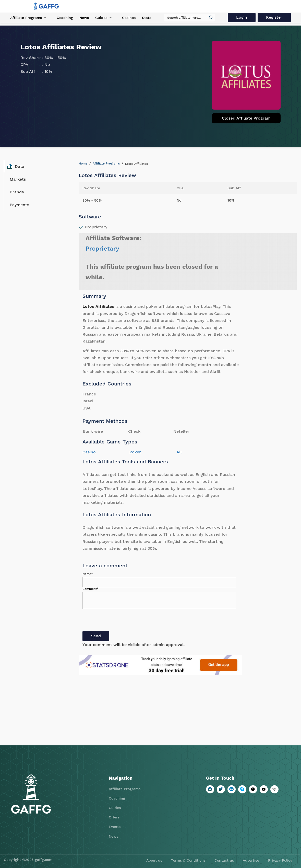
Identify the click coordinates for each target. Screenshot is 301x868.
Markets (18, 179)
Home (83, 163)
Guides (101, 18)
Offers (114, 817)
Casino (89, 452)
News (84, 18)
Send (96, 636)
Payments (19, 205)
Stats (147, 18)
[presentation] (121, 621)
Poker (135, 452)
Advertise (251, 860)
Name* (88, 574)
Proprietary (102, 249)
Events (115, 827)
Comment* (91, 589)
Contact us (224, 860)
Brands (17, 192)
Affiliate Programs (26, 18)
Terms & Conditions (188, 860)
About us (154, 860)
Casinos (129, 18)
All (179, 452)
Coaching (65, 18)
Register (274, 17)
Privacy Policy (280, 860)
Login (242, 17)
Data (16, 166)
